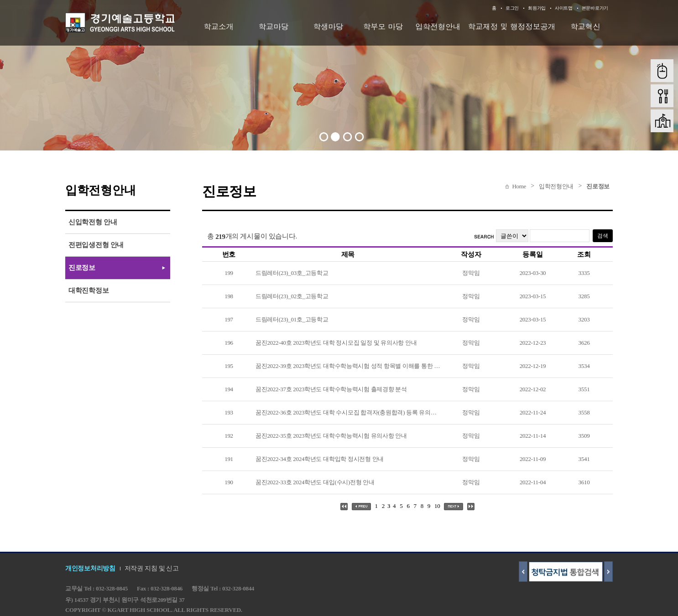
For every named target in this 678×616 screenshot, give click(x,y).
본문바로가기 (595, 8)
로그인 (512, 8)
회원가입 (537, 8)
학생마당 (328, 26)
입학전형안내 (438, 26)
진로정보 (598, 186)
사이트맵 (564, 8)
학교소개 (219, 26)
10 (437, 506)
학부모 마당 (383, 26)
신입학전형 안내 (93, 222)
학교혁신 (585, 26)
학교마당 (273, 26)
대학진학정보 (89, 290)
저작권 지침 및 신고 (152, 568)
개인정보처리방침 (90, 568)
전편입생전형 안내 (96, 245)
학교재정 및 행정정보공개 (511, 26)
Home (519, 186)
